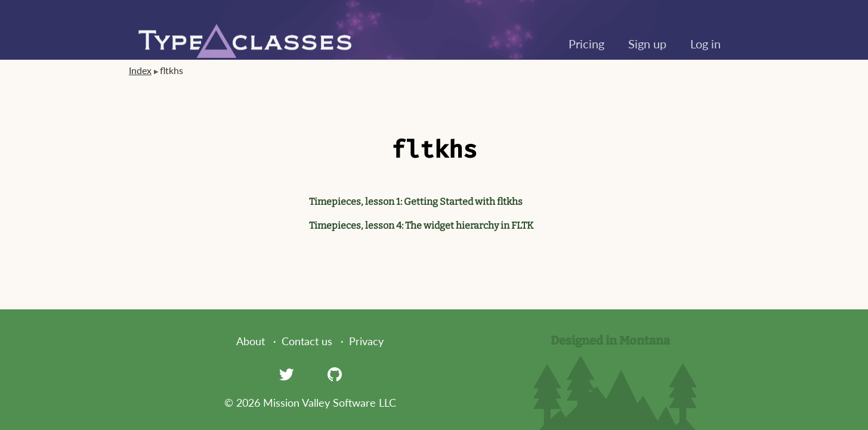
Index (140, 70)
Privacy (366, 341)
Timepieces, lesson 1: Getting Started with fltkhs (416, 202)
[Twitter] (286, 374)
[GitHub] (335, 374)
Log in (705, 44)
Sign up (647, 44)
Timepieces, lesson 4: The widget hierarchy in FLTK (421, 225)
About (251, 341)
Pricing (586, 44)
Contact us (307, 341)
